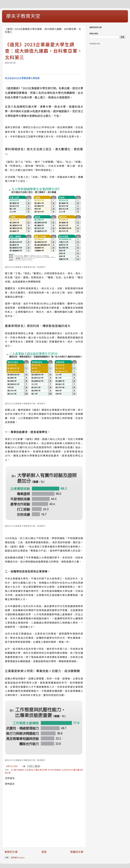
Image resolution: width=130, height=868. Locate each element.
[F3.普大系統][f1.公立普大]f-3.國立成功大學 (29, 770)
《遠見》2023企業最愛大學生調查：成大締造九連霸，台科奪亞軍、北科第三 (44, 51)
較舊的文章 (77, 852)
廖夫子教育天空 (23, 16)
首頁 (44, 852)
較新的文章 (11, 852)
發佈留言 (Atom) (18, 858)
